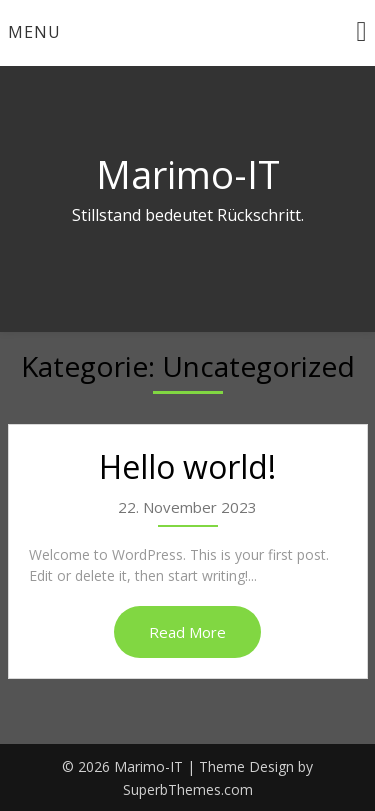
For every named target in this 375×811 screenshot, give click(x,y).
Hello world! (187, 466)
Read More (187, 632)
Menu (34, 32)
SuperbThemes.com (188, 789)
